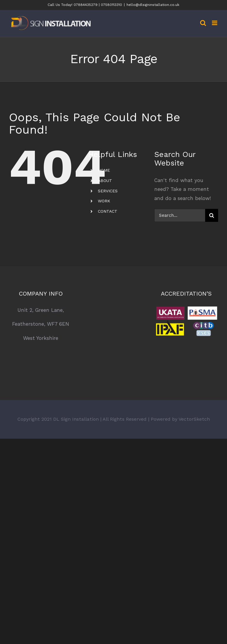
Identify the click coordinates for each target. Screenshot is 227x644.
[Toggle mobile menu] (215, 23)
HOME (104, 170)
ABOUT (105, 181)
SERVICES (108, 191)
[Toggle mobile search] (203, 23)
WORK (104, 201)
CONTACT (108, 211)
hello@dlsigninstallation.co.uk (153, 5)
